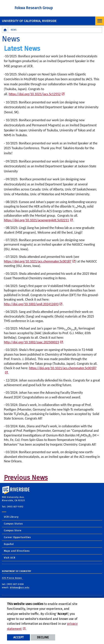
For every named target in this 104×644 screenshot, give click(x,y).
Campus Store (13, 531)
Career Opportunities (17, 537)
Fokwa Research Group (34, 8)
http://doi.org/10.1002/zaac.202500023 (31, 342)
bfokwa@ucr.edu (20, 588)
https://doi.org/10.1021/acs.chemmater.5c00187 (38, 261)
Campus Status (13, 524)
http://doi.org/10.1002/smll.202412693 (31, 304)
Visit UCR (10, 558)
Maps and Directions (17, 551)
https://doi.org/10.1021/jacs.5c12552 (35, 94)
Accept (18, 637)
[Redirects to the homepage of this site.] (5, 30)
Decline (43, 637)
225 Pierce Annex (12, 578)
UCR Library (11, 517)
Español (9, 544)
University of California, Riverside (29, 21)
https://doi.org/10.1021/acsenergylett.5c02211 (36, 220)
